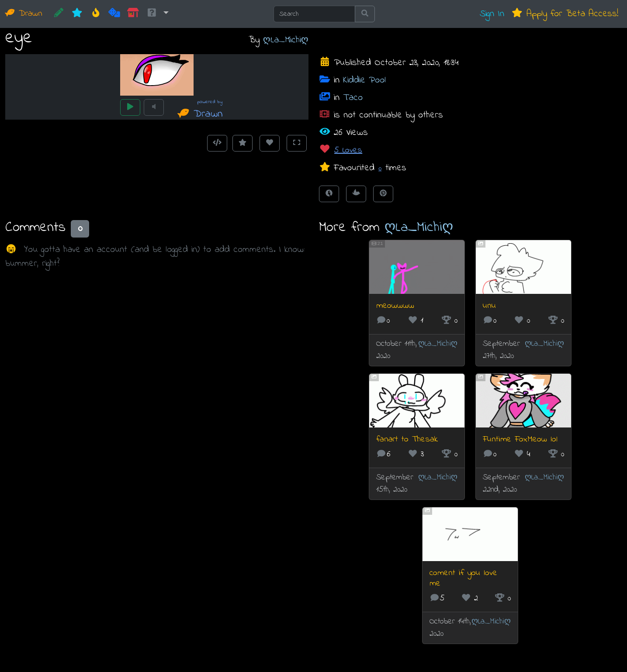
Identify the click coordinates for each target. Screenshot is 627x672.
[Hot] (96, 14)
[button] (157, 14)
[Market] (133, 14)
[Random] (114, 14)
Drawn (24, 14)
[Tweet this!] (356, 194)
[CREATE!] (59, 14)
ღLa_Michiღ (286, 40)
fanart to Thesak (407, 439)
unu (489, 306)
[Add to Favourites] (242, 143)
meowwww (395, 306)
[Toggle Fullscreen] (297, 143)
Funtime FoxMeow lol (520, 439)
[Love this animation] (270, 143)
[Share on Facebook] (329, 194)
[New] (77, 14)
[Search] (314, 14)
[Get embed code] (217, 143)
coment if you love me (463, 578)
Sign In (492, 14)
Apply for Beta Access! (565, 14)
